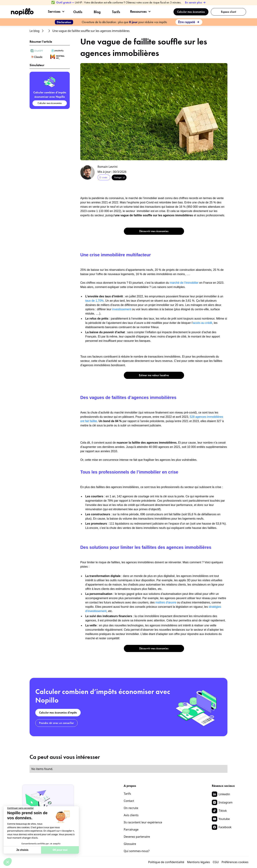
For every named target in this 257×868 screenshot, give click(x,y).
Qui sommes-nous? (137, 851)
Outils (78, 12)
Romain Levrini (108, 167)
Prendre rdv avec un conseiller (56, 723)
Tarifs (116, 12)
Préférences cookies (235, 862)
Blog (97, 12)
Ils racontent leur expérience (143, 822)
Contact (129, 801)
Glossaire (130, 844)
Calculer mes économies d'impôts (58, 713)
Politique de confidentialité (166, 862)
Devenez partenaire (137, 837)
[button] (56, 11)
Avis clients (131, 815)
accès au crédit (203, 323)
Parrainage (131, 829)
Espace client (229, 12)
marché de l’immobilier (184, 283)
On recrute (131, 808)
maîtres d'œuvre (166, 602)
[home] (22, 12)
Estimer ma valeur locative (154, 375)
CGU (216, 862)
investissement (122, 309)
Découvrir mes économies (154, 231)
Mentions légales (199, 862)
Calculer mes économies (191, 12)
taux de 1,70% (94, 301)
